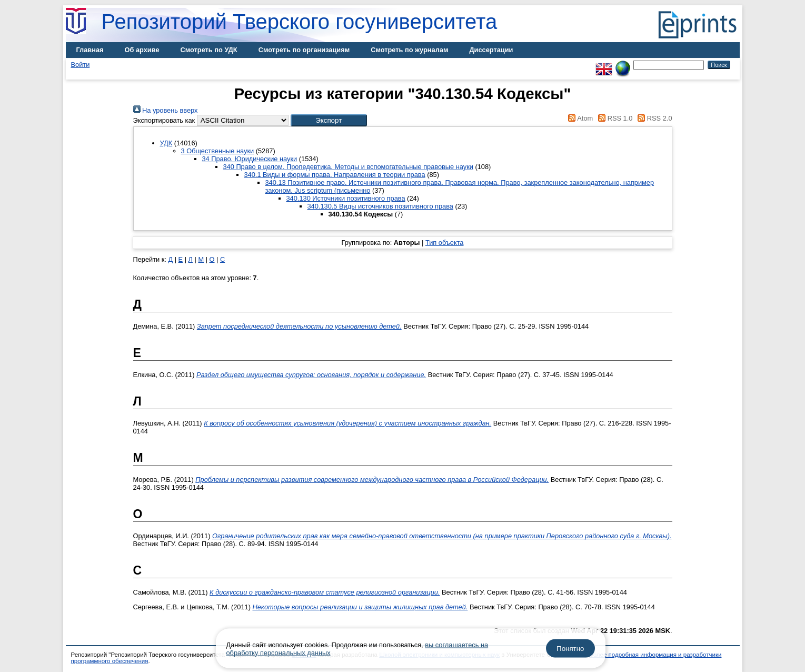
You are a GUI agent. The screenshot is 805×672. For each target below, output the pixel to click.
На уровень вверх (166, 110)
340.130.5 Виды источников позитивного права (381, 206)
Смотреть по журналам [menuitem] (409, 50)
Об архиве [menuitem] (142, 50)
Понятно (570, 649)
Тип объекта (445, 243)
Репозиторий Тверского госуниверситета (300, 22)
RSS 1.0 (614, 118)
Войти (81, 65)
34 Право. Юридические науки (250, 159)
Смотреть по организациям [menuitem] (304, 50)
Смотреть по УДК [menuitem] (209, 50)
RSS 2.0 (653, 118)
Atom (579, 118)
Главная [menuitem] (90, 50)
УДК (166, 143)
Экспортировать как (164, 120)
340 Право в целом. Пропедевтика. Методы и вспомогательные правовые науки (348, 167)
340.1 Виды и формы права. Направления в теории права (335, 175)
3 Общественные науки (218, 151)
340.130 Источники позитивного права (346, 198)
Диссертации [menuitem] (491, 50)
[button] (329, 120)
